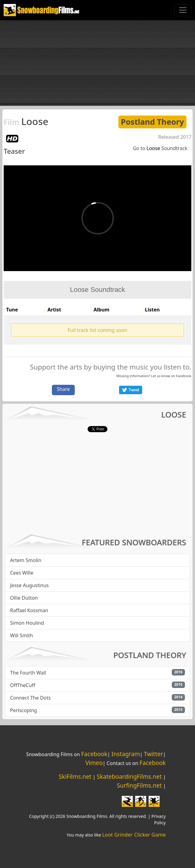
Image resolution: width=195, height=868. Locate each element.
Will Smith (22, 635)
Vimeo (94, 763)
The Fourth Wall (28, 673)
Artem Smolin (26, 560)
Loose (26, 121)
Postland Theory (152, 122)
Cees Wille (22, 573)
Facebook (184, 376)
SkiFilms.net (75, 776)
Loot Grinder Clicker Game (134, 835)
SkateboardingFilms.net (129, 776)
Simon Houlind (27, 623)
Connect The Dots (30, 698)
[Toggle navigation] (183, 10)
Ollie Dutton (24, 598)
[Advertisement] (97, 63)
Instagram (126, 754)
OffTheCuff (23, 685)
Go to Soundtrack (160, 148)
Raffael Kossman (29, 610)
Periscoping (23, 710)
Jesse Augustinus (29, 585)
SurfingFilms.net (139, 785)
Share (63, 389)
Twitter (153, 754)
